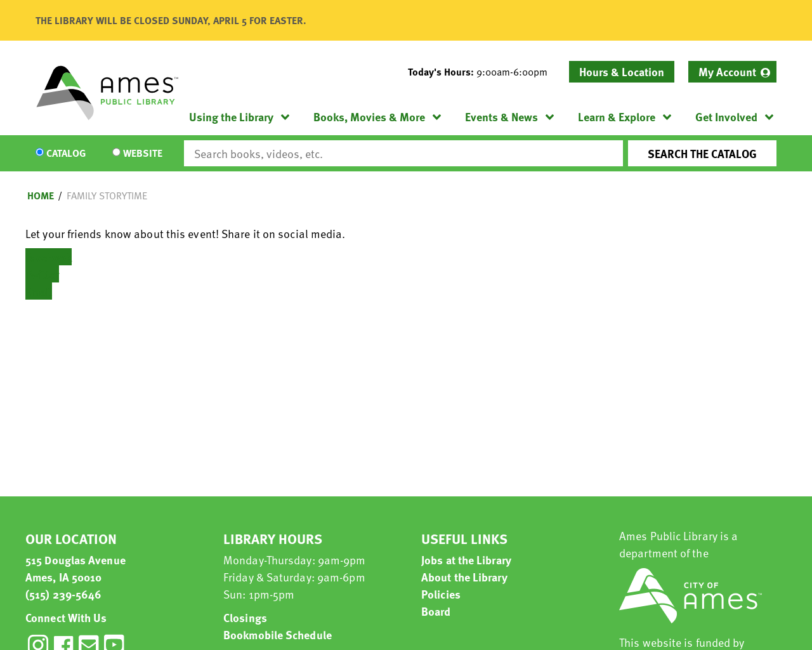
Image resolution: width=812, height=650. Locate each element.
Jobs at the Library (466, 560)
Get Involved (726, 116)
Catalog (66, 154)
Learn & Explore (617, 116)
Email (39, 291)
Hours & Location (622, 71)
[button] (483, 72)
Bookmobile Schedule (278, 634)
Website (143, 154)
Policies (441, 594)
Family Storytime (107, 196)
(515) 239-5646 (63, 594)
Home (41, 196)
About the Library (464, 577)
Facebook (49, 257)
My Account (727, 71)
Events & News (501, 116)
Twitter (42, 274)
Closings (245, 617)
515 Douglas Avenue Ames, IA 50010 (75, 568)
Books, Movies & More (369, 116)
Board (436, 611)
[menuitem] (732, 72)
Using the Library (231, 116)
